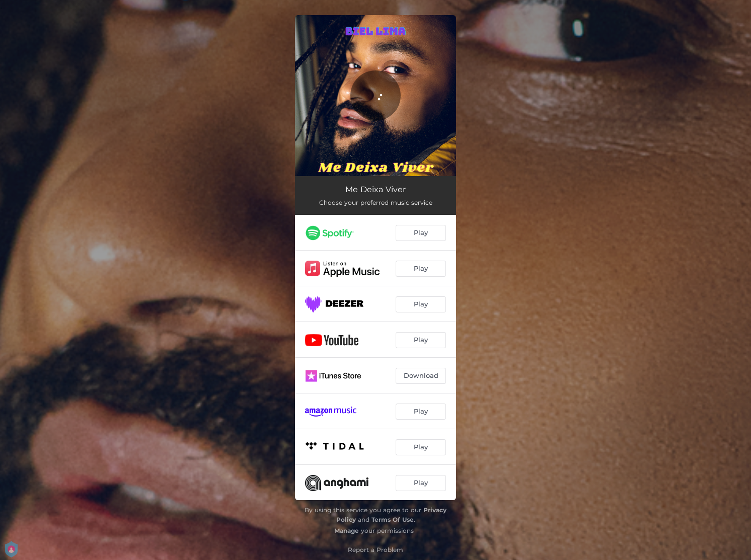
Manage (347, 531)
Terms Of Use (393, 519)
